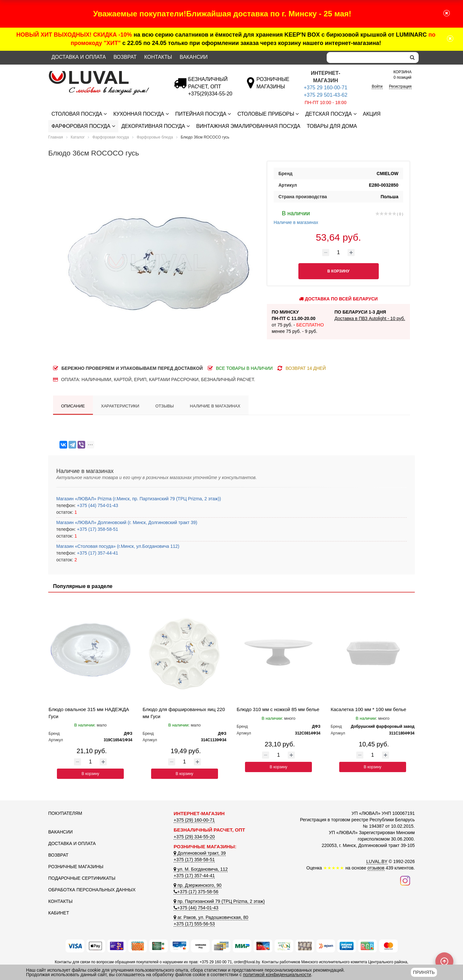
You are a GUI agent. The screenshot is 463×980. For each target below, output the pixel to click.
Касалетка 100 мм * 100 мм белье (369, 709)
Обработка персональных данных (92, 890)
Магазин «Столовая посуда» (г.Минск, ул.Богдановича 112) (118, 546)
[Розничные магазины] (273, 87)
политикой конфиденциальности (277, 975)
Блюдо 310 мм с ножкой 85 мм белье (278, 709)
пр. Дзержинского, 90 (198, 885)
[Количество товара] (339, 253)
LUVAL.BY (377, 861)
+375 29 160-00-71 (326, 88)
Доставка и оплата (79, 57)
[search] (412, 58)
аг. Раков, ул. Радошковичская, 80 (211, 917)
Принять (424, 972)
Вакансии (194, 57)
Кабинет (59, 913)
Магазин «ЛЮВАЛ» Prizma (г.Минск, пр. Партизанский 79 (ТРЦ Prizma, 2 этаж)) (139, 499)
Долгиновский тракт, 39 (200, 853)
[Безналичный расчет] (210, 94)
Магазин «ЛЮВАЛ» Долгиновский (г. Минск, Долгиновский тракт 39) (127, 522)
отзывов (376, 868)
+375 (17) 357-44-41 (97, 553)
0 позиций (403, 74)
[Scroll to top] (444, 961)
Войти (377, 86)
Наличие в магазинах (296, 217)
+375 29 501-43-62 (326, 95)
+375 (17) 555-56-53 (194, 924)
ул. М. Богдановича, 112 (201, 869)
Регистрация (400, 86)
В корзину (91, 774)
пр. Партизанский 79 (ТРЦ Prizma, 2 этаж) (219, 901)
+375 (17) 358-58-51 (97, 529)
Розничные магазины (76, 867)
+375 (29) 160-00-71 (194, 820)
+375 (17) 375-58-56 (196, 892)
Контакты (158, 57)
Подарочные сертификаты (82, 878)
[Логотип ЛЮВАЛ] (106, 74)
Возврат (125, 57)
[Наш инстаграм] (405, 880)
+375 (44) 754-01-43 (97, 505)
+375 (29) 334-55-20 (194, 837)
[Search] (367, 58)
